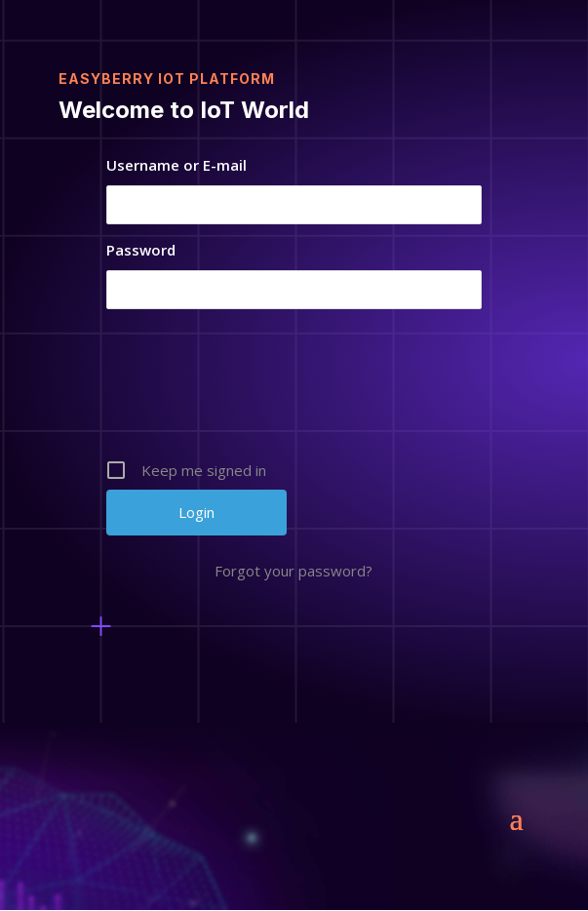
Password (141, 250)
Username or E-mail (176, 165)
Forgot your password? (294, 571)
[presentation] (295, 391)
